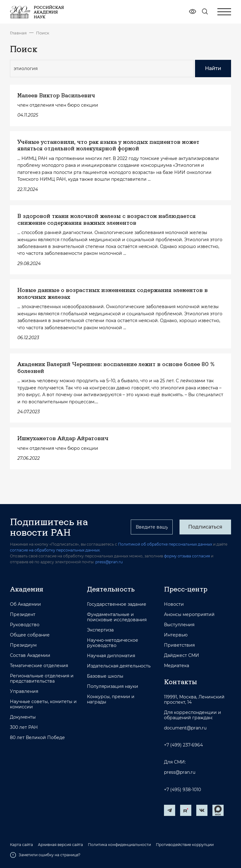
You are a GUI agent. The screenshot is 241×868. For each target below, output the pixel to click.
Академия (27, 589)
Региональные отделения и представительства (42, 679)
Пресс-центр (186, 589)
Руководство (25, 625)
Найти (213, 68)
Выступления (179, 625)
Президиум (23, 645)
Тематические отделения (39, 666)
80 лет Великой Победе (37, 738)
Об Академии (25, 604)
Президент (23, 615)
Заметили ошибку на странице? (45, 855)
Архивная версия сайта (60, 845)
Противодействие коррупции (185, 845)
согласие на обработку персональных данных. (55, 550)
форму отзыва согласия (187, 556)
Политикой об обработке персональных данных (165, 544)
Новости (174, 604)
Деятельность (111, 589)
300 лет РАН (24, 727)
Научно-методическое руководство (113, 643)
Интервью (176, 635)
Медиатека (177, 666)
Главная (18, 33)
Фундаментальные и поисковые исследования (117, 617)
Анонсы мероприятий (189, 615)
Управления (24, 691)
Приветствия (179, 645)
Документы (23, 717)
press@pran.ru (109, 562)
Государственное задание (117, 604)
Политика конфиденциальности (119, 845)
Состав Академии (30, 655)
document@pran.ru (185, 728)
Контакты (180, 682)
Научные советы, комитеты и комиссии (43, 704)
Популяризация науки (113, 686)
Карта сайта (21, 845)
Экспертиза (100, 630)
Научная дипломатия (111, 656)
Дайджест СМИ (182, 655)
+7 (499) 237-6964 (183, 745)
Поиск (43, 33)
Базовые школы (105, 676)
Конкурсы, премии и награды (111, 699)
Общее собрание (30, 635)
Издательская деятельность (119, 666)
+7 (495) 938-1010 (182, 790)
